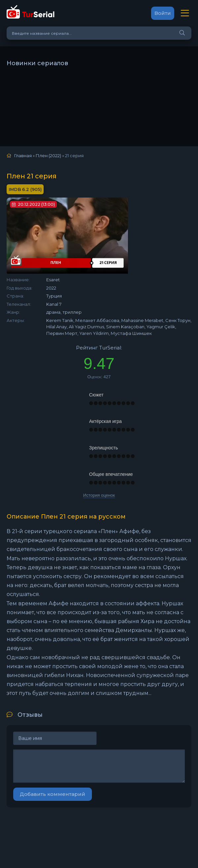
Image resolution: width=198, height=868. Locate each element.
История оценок (99, 495)
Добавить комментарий (53, 794)
